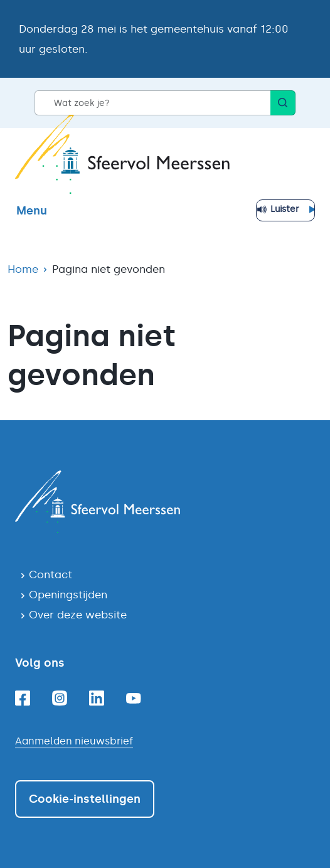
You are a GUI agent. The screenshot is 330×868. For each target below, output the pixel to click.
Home (23, 269)
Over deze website (78, 615)
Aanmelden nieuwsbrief (74, 741)
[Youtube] (134, 698)
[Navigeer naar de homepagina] (165, 502)
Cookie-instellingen (85, 799)
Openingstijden (68, 595)
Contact (51, 574)
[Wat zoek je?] (152, 103)
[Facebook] (23, 698)
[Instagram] (60, 698)
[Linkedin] (97, 698)
